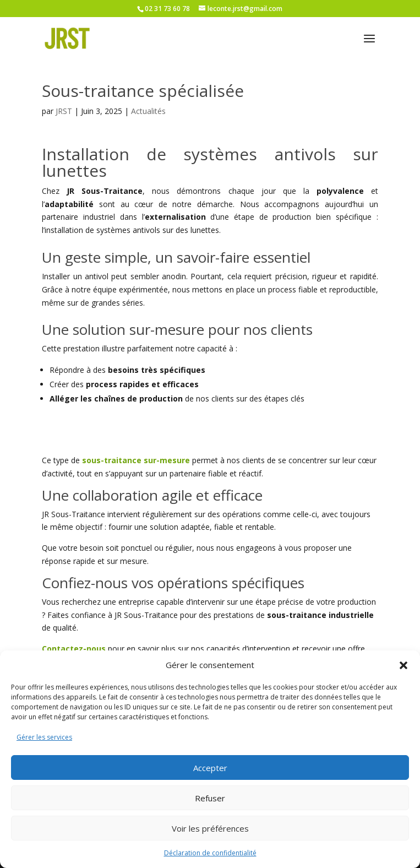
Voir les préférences (210, 828)
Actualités (148, 111)
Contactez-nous (74, 649)
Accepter (210, 768)
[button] (403, 665)
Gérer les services (44, 737)
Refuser (210, 798)
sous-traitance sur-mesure (136, 460)
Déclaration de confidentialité (210, 853)
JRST (64, 111)
